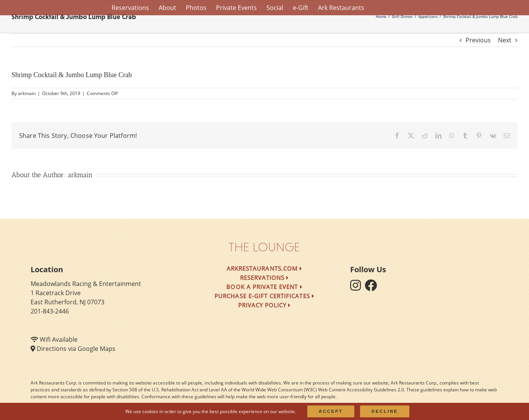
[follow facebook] (373, 288)
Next (505, 40)
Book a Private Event (264, 287)
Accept (331, 411)
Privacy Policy (265, 305)
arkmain (27, 93)
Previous (478, 40)
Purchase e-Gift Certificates (264, 296)
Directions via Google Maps (76, 349)
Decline (385, 411)
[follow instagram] (357, 288)
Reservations (265, 278)
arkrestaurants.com (264, 268)
